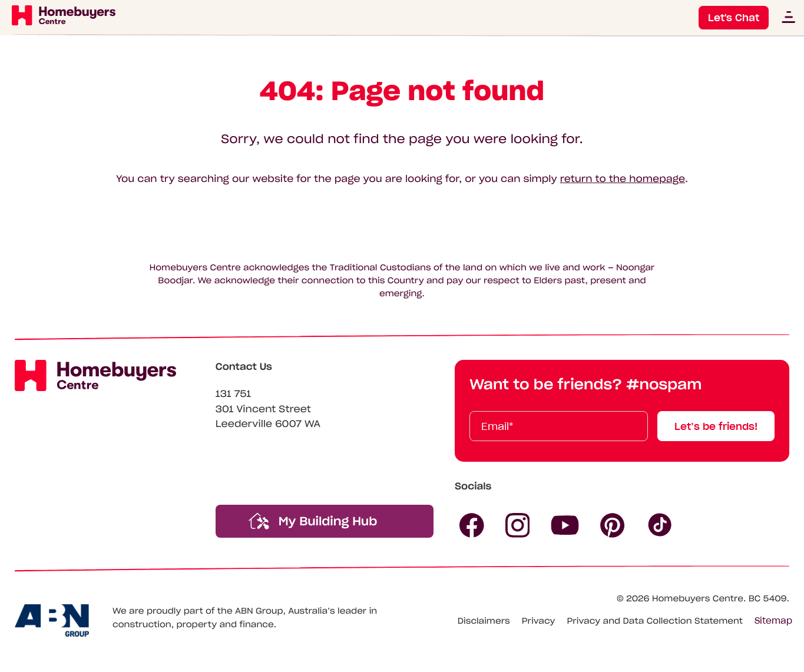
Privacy (539, 621)
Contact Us (244, 367)
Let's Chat (734, 18)
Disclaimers (484, 621)
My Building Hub (313, 521)
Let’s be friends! (716, 426)
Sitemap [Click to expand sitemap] (773, 621)
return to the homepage (623, 179)
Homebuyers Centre (698, 598)
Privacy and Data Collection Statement (655, 621)
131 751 (234, 394)
